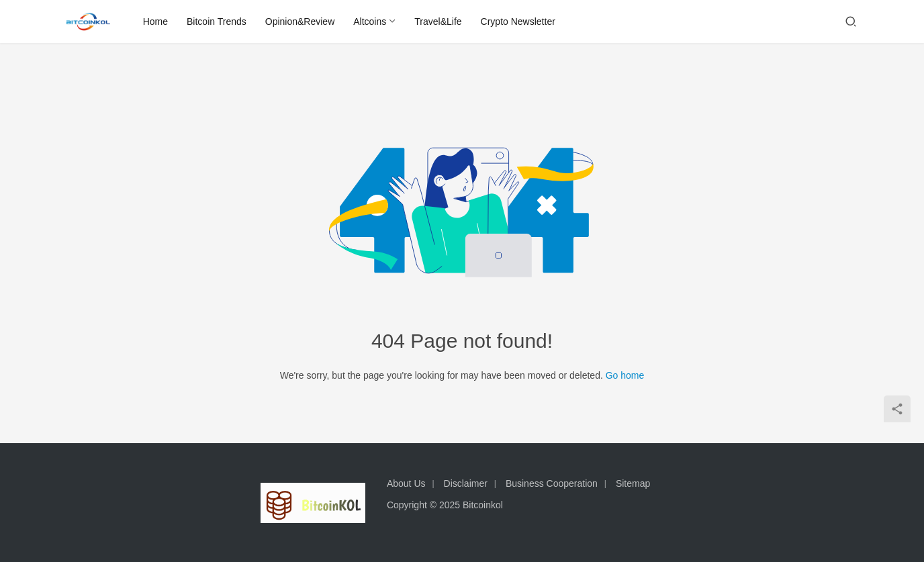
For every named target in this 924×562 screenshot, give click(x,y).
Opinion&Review (300, 21)
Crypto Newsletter (518, 21)
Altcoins (370, 21)
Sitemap (633, 483)
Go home (625, 375)
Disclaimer (466, 483)
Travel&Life (438, 21)
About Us (406, 483)
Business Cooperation (552, 483)
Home (155, 21)
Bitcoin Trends (217, 21)
